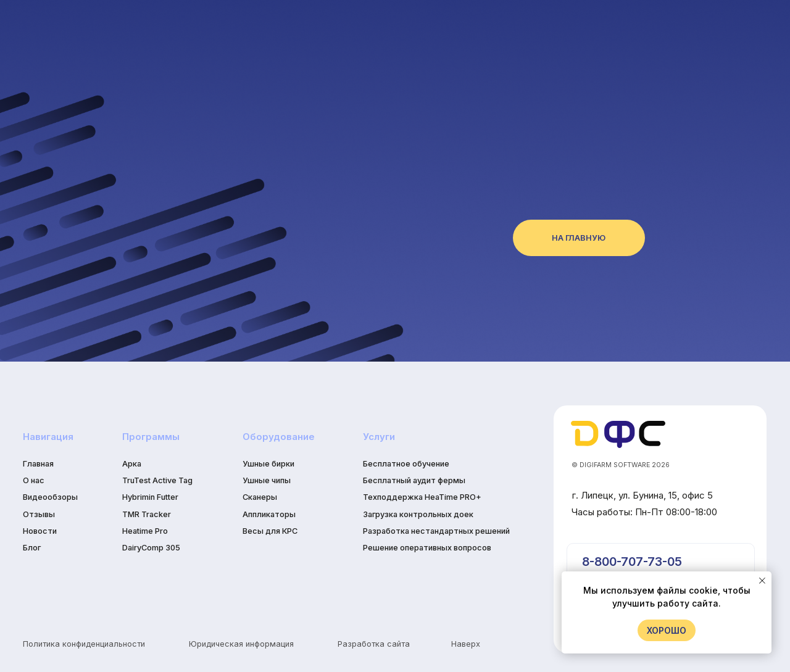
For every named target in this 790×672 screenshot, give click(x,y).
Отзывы (39, 514)
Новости (40, 531)
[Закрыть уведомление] (762, 581)
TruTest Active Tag (157, 480)
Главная (38, 464)
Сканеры (260, 497)
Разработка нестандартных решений (436, 531)
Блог (32, 548)
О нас (34, 480)
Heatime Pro (145, 531)
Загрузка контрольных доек (418, 514)
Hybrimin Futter (150, 497)
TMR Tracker (147, 514)
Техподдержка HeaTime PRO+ (422, 497)
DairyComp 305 (151, 548)
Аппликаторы (269, 514)
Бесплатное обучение (406, 464)
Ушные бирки (268, 464)
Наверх (466, 644)
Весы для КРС (270, 531)
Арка (132, 464)
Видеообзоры (50, 497)
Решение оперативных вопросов (427, 548)
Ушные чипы (267, 480)
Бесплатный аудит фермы (414, 480)
